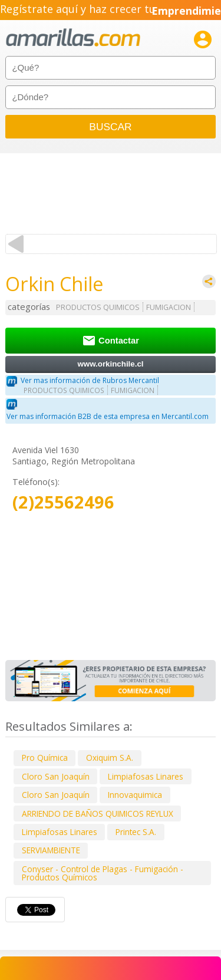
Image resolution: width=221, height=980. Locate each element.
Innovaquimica (135, 795)
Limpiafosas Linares (146, 776)
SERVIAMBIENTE (51, 850)
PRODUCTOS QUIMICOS (98, 307)
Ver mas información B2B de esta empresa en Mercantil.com (108, 416)
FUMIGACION (169, 307)
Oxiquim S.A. (110, 758)
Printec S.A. (136, 832)
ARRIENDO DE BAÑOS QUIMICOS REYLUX (98, 814)
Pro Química (45, 758)
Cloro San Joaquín (56, 776)
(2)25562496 (63, 502)
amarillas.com (73, 38)
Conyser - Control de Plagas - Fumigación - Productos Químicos (103, 873)
